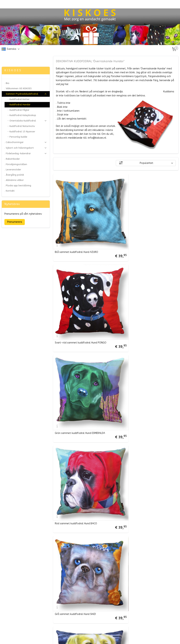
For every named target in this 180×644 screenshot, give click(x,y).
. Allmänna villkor (14, 180)
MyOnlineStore (127, 638)
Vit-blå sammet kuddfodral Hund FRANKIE (143, 544)
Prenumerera (15, 222)
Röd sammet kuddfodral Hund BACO (140, 315)
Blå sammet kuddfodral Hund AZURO (76, 238)
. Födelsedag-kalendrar (26, 154)
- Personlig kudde (17, 137)
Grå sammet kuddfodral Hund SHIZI (75, 391)
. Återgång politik (14, 175)
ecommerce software (97, 638)
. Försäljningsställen (16, 164)
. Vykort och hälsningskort (26, 148)
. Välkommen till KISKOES (18, 88)
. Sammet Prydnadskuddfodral (26, 94)
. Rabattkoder (12, 159)
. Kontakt (10, 191)
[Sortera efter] (146, 163)
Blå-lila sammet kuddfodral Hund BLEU (78, 467)
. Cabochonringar (26, 142)
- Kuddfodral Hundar (19, 105)
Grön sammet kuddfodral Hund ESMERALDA (80, 315)
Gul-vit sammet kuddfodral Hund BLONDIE (79, 620)
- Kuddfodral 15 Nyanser (21, 132)
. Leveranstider (13, 170)
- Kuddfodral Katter (18, 99)
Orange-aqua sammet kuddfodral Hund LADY (145, 467)
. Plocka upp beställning (18, 185)
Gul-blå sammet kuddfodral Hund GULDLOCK (145, 391)
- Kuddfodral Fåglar (18, 110)
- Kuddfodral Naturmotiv (21, 126)
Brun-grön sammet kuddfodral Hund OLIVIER (145, 620)
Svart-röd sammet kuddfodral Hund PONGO (145, 238)
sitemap (77, 638)
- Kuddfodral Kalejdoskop (22, 115)
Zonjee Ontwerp (12, 58)
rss (84, 638)
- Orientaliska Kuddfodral (27, 121)
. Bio (7, 83)
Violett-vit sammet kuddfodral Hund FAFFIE (80, 544)
